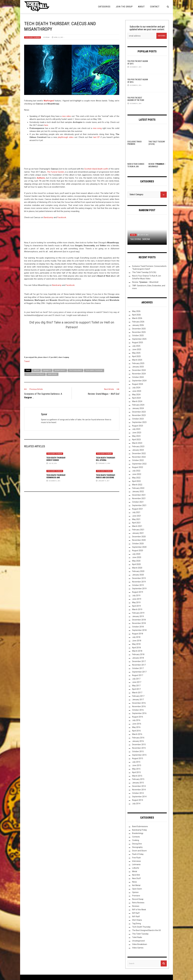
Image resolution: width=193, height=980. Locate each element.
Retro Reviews (138, 903)
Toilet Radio (137, 937)
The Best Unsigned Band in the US (146, 930)
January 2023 (138, 450)
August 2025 (138, 342)
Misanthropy (60, 370)
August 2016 (138, 717)
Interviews (137, 861)
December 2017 (139, 661)
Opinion (135, 892)
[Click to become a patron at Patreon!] (72, 342)
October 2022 (138, 460)
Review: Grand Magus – (104, 394)
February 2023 (138, 446)
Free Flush (136, 858)
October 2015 (138, 751)
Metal (133, 235)
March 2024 (137, 401)
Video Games (138, 948)
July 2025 (136, 346)
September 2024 (139, 381)
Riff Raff (136, 913)
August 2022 (138, 467)
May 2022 (136, 478)
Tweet (27, 361)
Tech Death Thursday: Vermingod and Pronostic (56, 478)
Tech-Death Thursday (33, 37)
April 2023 (136, 440)
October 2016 (138, 710)
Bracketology (138, 833)
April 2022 (136, 481)
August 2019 (138, 592)
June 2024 (137, 391)
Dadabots (47, 370)
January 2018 (138, 658)
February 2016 (138, 738)
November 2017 (139, 665)
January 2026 (138, 325)
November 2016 (139, 706)
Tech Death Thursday (94, 370)
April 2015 (136, 772)
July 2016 (136, 720)
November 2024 (139, 374)
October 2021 (138, 502)
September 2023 (139, 422)
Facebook (62, 217)
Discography (137, 847)
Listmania (136, 864)
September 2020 (139, 547)
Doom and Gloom (139, 851)
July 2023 (136, 429)
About (141, 7)
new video (67, 116)
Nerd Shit (136, 875)
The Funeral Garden (56, 172)
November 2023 (139, 415)
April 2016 (136, 731)
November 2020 (139, 540)
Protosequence (75, 370)
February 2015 (138, 779)
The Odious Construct (35, 374)
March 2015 (137, 776)
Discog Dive (137, 844)
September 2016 (139, 713)
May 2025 (136, 353)
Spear (47, 37)
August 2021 (138, 509)
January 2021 (138, 533)
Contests (136, 837)
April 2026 (136, 315)
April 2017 (136, 689)
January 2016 (138, 741)
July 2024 (136, 388)
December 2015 (139, 745)
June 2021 (137, 516)
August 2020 (138, 551)
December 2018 (139, 620)
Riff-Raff (136, 917)
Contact (155, 7)
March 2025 (137, 360)
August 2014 (138, 800)
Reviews (136, 906)
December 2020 (139, 537)
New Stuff (137, 878)
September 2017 (139, 672)
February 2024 (138, 405)
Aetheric (41, 178)
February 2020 (138, 571)
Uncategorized (138, 941)
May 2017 (136, 686)
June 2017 (137, 682)
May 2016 (136, 727)
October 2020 (138, 544)
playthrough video (66, 137)
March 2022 (137, 485)
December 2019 (139, 578)
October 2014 (138, 793)
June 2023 (137, 433)
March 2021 (137, 526)
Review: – (145, 282)
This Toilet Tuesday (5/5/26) (144, 272)
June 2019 (137, 599)
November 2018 (139, 623)
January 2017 (138, 700)
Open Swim (137, 889)
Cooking (136, 840)
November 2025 (139, 332)
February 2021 (138, 530)
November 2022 (139, 457)
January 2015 (138, 783)
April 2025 (136, 356)
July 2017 (136, 679)
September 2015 (139, 755)
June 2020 (137, 557)
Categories (104, 7)
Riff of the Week (139, 910)
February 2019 (138, 613)
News (134, 882)
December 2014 (139, 786)
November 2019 (139, 582)
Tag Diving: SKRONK (140, 239)
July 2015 (136, 762)
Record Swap (138, 899)
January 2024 (138, 408)
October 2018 (138, 627)
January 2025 (138, 367)
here (46, 125)
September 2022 (139, 464)
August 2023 (138, 426)
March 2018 (137, 651)
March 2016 (137, 734)
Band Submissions (140, 826)
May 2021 (136, 519)
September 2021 (139, 505)
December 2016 (139, 703)
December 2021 (139, 495)
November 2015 (139, 748)
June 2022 (137, 474)
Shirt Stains (137, 920)
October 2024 (138, 377)
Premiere (136, 896)
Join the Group (124, 7)
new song (97, 128)
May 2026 (136, 311)
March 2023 (137, 443)
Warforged (49, 101)
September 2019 (139, 589)
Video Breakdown (140, 944)
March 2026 (137, 318)
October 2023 (138, 419)
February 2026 (138, 322)
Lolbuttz (136, 868)
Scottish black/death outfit (96, 169)
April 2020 (136, 564)
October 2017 (138, 668)
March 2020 (137, 568)
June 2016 (137, 724)
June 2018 (137, 641)
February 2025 (138, 363)
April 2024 (136, 398)
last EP (96, 137)
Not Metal (136, 885)
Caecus (36, 370)
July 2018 (136, 637)
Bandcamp (48, 217)
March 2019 (137, 609)
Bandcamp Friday (140, 830)
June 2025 (137, 349)
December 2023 (139, 412)
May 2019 (136, 602)
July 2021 (136, 512)
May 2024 (136, 395)
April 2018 (136, 648)
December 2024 (139, 370)
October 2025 (138, 336)
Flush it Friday (138, 854)
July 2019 (136, 595)
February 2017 (138, 696)
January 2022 (138, 491)
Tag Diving (137, 924)
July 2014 (136, 804)
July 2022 (136, 471)
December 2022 (139, 453)
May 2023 (136, 436)
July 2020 (136, 554)
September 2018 (139, 630)
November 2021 (139, 498)
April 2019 (136, 606)
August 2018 (138, 634)
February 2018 (138, 654)
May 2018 (136, 644)
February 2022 (138, 488)
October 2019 (138, 585)
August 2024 (138, 384)
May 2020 (136, 561)
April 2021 (136, 523)
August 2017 (138, 675)
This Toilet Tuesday (140, 934)
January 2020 (138, 575)
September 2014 (139, 797)
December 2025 (139, 329)
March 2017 (137, 693)
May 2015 (136, 769)
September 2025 (139, 339)
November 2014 (139, 790)
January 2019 (138, 616)
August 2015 (138, 758)
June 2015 (137, 765)
